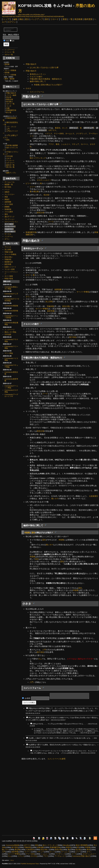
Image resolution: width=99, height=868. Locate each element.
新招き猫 (10, 99)
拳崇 (57, 144)
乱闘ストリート (10, 267)
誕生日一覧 (10, 165)
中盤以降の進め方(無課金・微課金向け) (46, 79)
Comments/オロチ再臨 (11, 391)
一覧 (71, 19)
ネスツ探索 (9, 276)
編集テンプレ (11, 173)
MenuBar (66, 845)
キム (40, 659)
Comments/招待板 (11, 311)
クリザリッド (82, 134)
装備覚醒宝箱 (11, 110)
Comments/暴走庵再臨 (11, 324)
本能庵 (27, 533)
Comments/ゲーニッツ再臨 (11, 387)
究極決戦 (8, 259)
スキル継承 (9, 212)
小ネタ (9, 158)
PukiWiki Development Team (30, 864)
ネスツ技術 (9, 204)
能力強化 (8, 187)
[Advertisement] (60, 44)
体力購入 (10, 102)
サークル (8, 234)
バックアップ (37, 19)
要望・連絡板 (10, 79)
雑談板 (7, 64)
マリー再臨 (9, 353)
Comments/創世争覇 (11, 380)
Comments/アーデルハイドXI (11, 395)
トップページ (10, 50)
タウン (7, 239)
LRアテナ (52, 130)
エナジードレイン (11, 222)
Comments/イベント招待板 (11, 317)
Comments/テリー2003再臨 (12, 300)
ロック (65, 128)
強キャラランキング (38, 158)
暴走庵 (36, 191)
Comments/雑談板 (11, 306)
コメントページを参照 (56, 759)
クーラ (51, 222)
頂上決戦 (8, 250)
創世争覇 (8, 264)
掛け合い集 (10, 167)
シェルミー (66, 144)
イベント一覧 (10, 52)
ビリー (28, 183)
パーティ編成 (11, 95)
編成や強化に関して (38, 81)
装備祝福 (8, 209)
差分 (27, 19)
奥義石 (7, 199)
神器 (6, 197)
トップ (6, 19)
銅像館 (7, 207)
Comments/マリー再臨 (11, 347)
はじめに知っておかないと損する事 (44, 67)
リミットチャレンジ (11, 273)
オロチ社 (34, 856)
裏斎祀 (58, 128)
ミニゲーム (9, 236)
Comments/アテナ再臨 (11, 340)
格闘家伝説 (9, 262)
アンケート (10, 161)
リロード (55, 19)
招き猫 (9, 97)
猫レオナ (55, 499)
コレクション (10, 219)
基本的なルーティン (38, 74)
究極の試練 (9, 252)
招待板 (7, 73)
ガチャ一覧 (9, 55)
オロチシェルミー (44, 180)
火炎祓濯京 (93, 496)
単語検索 (78, 19)
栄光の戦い (9, 257)
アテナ (51, 144)
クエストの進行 (36, 77)
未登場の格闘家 (12, 145)
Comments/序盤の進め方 (81, 856)
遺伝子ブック (10, 217)
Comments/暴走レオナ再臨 (11, 288)
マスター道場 (10, 269)
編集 (15, 19)
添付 (47, 19)
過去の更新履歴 (82, 845)
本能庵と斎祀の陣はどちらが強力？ (48, 85)
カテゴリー (10, 163)
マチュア (75, 144)
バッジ (7, 189)
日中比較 (10, 156)
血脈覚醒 (8, 202)
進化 (8, 140)
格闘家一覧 (9, 184)
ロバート (84, 144)
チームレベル (10, 182)
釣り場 (9, 112)
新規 (65, 19)
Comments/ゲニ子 (11, 294)
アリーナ (8, 247)
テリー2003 (59, 134)
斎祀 (33, 533)
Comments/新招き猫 (11, 373)
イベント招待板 (10, 75)
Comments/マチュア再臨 (11, 366)
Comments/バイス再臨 (11, 359)
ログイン (12, 22)
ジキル (12, 860)
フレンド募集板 (10, 70)
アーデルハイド (60, 856)
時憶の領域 (9, 279)
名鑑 (8, 108)
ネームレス (70, 134)
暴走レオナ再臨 (10, 332)
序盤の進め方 (11, 93)
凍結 (21, 19)
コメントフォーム (37, 92)
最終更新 (88, 19)
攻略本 (7, 192)
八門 (8, 129)
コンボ (9, 106)
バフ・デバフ (11, 127)
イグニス (49, 134)
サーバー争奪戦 (10, 254)
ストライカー (10, 194)
